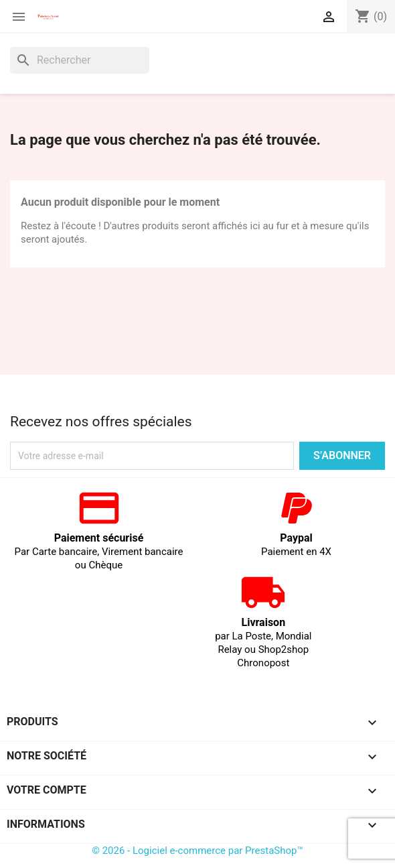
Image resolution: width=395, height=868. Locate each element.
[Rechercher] (80, 60)
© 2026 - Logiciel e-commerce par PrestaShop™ (197, 851)
